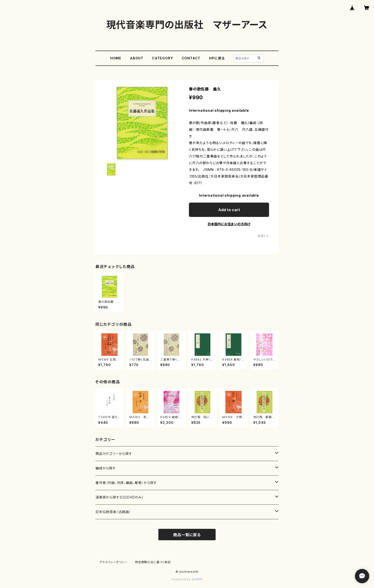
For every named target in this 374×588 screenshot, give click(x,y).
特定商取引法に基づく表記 (153, 562)
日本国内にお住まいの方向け (229, 224)
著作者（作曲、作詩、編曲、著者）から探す (126, 483)
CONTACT (191, 58)
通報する (263, 236)
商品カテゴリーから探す (114, 454)
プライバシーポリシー (113, 562)
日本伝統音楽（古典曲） (113, 512)
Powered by (187, 579)
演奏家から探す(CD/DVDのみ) (119, 497)
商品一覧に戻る (187, 535)
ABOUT (137, 58)
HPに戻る (217, 58)
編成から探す (106, 468)
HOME (116, 58)
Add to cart (229, 210)
